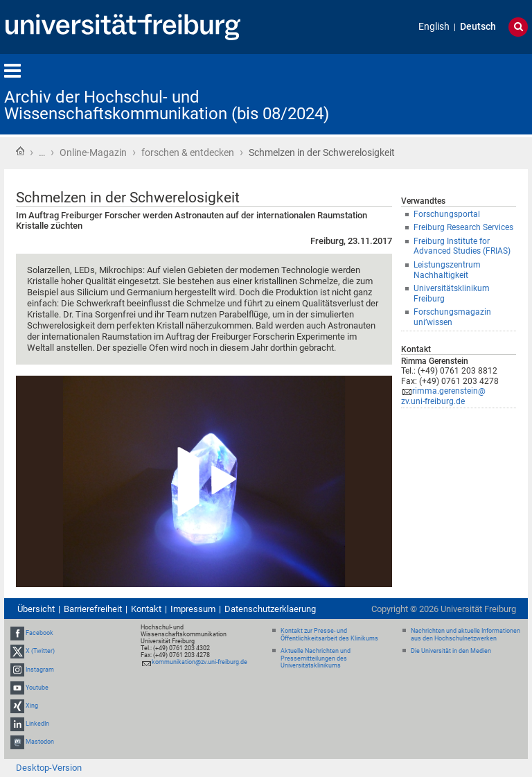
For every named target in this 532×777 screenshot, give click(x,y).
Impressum (193, 609)
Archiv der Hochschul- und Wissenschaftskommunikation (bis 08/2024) (167, 105)
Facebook (39, 633)
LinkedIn (37, 724)
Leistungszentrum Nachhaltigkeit (447, 270)
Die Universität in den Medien (451, 651)
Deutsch (478, 27)
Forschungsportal (447, 214)
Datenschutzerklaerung (270, 609)
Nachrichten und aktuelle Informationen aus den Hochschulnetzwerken (465, 635)
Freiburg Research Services (463, 227)
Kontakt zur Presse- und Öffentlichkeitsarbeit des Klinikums (329, 635)
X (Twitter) (40, 652)
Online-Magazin (93, 152)
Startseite (20, 151)
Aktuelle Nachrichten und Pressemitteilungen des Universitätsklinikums (316, 658)
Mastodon (40, 742)
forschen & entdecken (188, 152)
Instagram (40, 670)
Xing (32, 706)
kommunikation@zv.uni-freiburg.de (199, 662)
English (434, 27)
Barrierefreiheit (93, 609)
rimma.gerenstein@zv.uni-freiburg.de (443, 396)
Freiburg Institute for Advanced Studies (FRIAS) (462, 246)
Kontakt (146, 609)
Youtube (37, 688)
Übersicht (36, 609)
